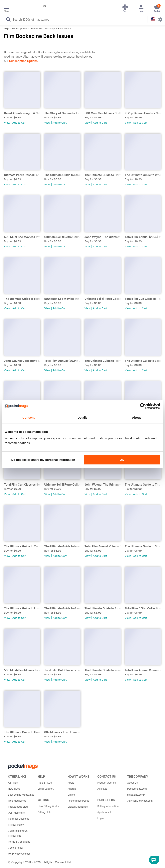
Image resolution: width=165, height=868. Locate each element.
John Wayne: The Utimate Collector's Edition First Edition (103, 484)
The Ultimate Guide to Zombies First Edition (103, 670)
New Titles (14, 789)
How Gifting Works (48, 806)
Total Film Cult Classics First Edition (63, 670)
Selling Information (108, 806)
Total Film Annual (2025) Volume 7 (143, 237)
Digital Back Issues (61, 28)
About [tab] (136, 417)
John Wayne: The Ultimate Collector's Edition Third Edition (103, 237)
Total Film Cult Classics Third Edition (143, 299)
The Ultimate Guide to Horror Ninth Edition (103, 175)
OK (122, 460)
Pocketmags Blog (18, 807)
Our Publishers (16, 813)
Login (101, 818)
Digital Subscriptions (16, 28)
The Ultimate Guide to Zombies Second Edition (22, 546)
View (7, 123)
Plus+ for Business (18, 819)
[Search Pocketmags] (8, 20)
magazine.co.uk (136, 795)
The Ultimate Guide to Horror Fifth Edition (22, 732)
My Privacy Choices (19, 854)
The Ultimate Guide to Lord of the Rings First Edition (22, 608)
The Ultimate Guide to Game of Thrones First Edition (63, 608)
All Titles (13, 783)
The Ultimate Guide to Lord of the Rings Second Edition (143, 361)
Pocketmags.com (137, 789)
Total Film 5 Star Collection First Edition (143, 608)
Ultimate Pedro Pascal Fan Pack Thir (22, 175)
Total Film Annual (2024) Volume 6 (63, 361)
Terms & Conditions (19, 842)
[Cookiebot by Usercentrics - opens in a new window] (143, 406)
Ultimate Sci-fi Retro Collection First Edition (63, 484)
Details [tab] (82, 417)
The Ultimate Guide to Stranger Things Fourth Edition (63, 175)
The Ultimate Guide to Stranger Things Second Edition (143, 546)
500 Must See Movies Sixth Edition (103, 113)
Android (72, 789)
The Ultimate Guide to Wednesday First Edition (143, 175)
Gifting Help (44, 812)
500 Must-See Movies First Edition (22, 670)
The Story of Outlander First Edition (63, 113)
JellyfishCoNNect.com (140, 801)
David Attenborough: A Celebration (22, 113)
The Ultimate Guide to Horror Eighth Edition (22, 299)
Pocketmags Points (78, 801)
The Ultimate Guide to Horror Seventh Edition (103, 361)
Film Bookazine (40, 28)
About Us (132, 783)
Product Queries (107, 783)
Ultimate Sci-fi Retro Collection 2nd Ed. (103, 299)
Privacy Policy (16, 825)
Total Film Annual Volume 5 (103, 546)
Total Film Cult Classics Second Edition (22, 484)
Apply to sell (104, 812)
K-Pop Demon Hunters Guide (143, 113)
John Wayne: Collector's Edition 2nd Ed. (22, 361)
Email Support (46, 789)
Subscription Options (23, 61)
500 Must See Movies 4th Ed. (63, 299)
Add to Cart (19, 123)
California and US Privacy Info (18, 833)
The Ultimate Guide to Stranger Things (103, 608)
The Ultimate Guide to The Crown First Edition (143, 484)
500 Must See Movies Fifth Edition (22, 237)
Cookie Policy (16, 848)
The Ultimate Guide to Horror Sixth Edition (63, 546)
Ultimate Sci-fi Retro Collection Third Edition (63, 237)
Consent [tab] (29, 417)
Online (71, 795)
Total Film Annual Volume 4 (143, 670)
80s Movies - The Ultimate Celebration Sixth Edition (63, 732)
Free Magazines (17, 801)
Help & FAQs (45, 783)
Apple (71, 783)
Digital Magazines (78, 807)
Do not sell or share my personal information (43, 460)
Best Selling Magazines (21, 795)
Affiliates (102, 789)
